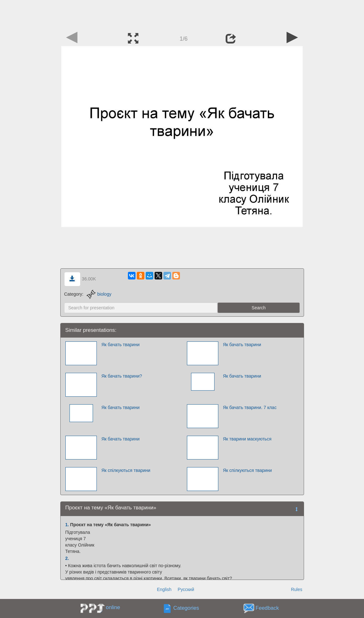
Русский (186, 589)
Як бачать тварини (120, 345)
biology (99, 294)
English (164, 589)
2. (67, 558)
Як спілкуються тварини (126, 470)
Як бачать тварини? (122, 376)
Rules (297, 589)
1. (67, 525)
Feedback (267, 608)
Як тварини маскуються (247, 439)
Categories (186, 608)
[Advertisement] (182, 14)
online (113, 607)
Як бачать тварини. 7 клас (250, 407)
